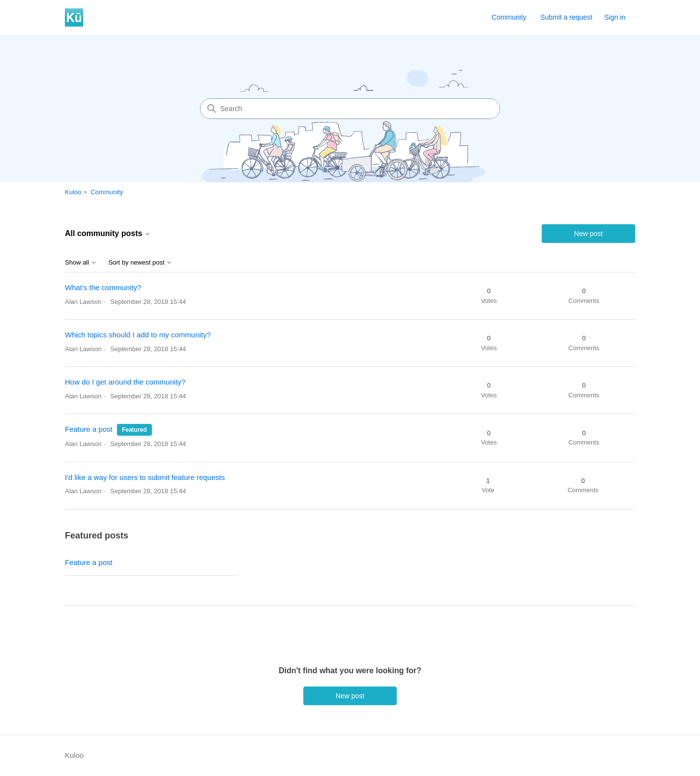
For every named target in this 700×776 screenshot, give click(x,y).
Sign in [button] (615, 17)
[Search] (350, 109)
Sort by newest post (140, 263)
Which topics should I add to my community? (138, 335)
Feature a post (89, 429)
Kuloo (73, 192)
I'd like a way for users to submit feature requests (145, 477)
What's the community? (103, 287)
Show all (81, 263)
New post (588, 234)
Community (509, 17)
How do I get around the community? (125, 382)
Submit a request (566, 17)
